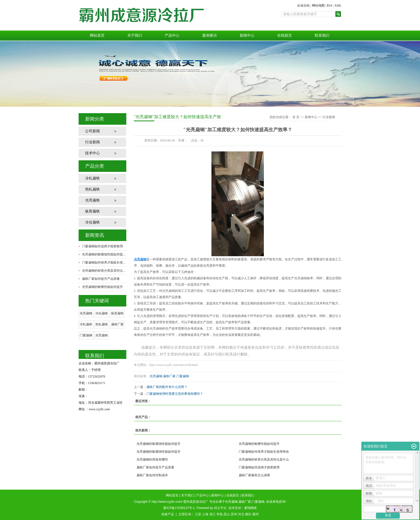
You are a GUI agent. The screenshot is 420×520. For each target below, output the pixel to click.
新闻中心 (247, 35)
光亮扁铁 (92, 200)
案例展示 (210, 35)
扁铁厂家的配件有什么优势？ (167, 387)
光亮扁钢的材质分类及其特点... (104, 271)
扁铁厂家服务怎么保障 (254, 475)
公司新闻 (92, 131)
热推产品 (168, 514)
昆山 (227, 514)
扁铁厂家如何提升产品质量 (101, 279)
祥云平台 (220, 508)
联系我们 (322, 35)
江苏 (198, 514)
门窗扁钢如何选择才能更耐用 (102, 246)
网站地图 (318, 6)
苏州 (234, 514)
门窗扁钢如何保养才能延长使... (104, 262)
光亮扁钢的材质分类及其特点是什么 (264, 459)
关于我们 (135, 35)
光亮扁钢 (86, 313)
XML (338, 6)
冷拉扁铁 (92, 222)
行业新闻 (92, 142)
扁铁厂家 (117, 324)
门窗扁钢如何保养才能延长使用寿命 (264, 452)
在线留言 (285, 35)
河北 (241, 514)
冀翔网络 (250, 508)
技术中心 (92, 153)
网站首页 (97, 35)
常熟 (220, 514)
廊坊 (248, 514)
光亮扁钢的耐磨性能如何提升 (102, 287)
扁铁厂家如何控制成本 (152, 475)
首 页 (296, 117)
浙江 (212, 514)
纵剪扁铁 (92, 211)
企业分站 (303, 6)
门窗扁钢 (86, 335)
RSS (329, 6)
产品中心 (172, 35)
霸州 (255, 514)
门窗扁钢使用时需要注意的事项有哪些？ (175, 394)
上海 (205, 514)
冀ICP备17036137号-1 (179, 508)
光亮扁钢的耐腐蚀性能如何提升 (159, 444)
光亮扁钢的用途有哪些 (152, 459)
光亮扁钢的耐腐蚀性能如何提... (104, 254)
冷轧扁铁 (92, 178)
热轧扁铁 (92, 189)
